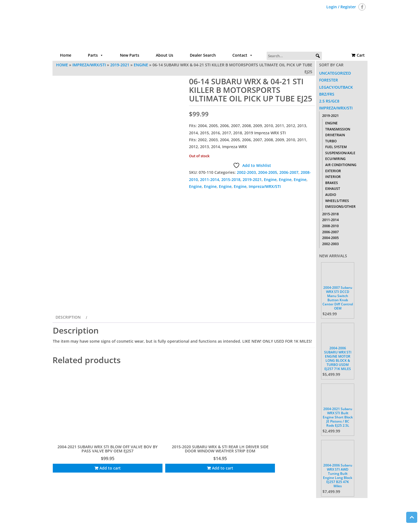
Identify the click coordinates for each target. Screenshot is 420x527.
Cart (361, 55)
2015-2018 (231, 179)
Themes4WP (244, 518)
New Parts (130, 55)
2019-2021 (120, 65)
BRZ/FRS (327, 94)
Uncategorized (335, 73)
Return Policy (269, 504)
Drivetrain (335, 135)
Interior (333, 177)
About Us (165, 55)
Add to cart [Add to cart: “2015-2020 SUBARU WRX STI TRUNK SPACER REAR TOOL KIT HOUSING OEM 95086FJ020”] (220, 471)
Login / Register (341, 7)
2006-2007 (289, 172)
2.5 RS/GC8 (329, 101)
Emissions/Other (340, 207)
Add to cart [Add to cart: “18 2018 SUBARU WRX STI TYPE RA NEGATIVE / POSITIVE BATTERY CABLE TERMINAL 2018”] (288, 471)
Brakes (332, 183)
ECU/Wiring (335, 159)
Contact (243, 55)
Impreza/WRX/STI (89, 65)
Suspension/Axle (340, 153)
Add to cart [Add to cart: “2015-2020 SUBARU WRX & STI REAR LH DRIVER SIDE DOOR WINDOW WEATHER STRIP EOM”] (152, 471)
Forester (329, 80)
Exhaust (333, 189)
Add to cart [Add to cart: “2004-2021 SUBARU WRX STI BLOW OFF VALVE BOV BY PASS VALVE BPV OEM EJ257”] (84, 467)
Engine (141, 65)
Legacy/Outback (336, 87)
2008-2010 (330, 226)
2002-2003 (246, 172)
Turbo (331, 141)
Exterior (333, 171)
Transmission (338, 129)
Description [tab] (68, 347)
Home (66, 55)
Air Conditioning (341, 165)
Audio (331, 195)
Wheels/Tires (337, 201)
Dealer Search (203, 55)
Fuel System (336, 147)
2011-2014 (210, 179)
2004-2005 (268, 172)
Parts (96, 55)
